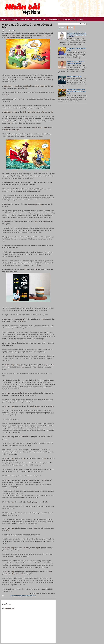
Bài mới (71, 28)
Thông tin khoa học (38, 20)
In (13, 31)
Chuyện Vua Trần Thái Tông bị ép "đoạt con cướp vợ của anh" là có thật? (77, 35)
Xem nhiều (63, 28)
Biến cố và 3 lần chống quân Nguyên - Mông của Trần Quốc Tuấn (76, 92)
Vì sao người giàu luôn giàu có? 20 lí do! (27, 26)
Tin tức (34, 596)
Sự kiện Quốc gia (54, 20)
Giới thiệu (15, 20)
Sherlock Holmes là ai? (74, 77)
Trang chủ (5, 20)
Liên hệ (80, 20)
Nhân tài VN (24, 19)
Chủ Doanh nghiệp (69, 20)
